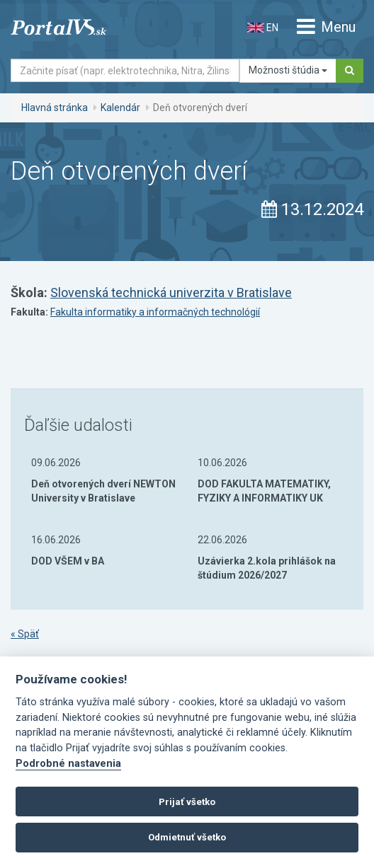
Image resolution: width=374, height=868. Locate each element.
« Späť (25, 634)
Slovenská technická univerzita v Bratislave (171, 293)
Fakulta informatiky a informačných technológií (155, 312)
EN (263, 28)
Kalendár (120, 108)
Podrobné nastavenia (68, 764)
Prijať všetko (187, 802)
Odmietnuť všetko (187, 837)
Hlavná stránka (55, 108)
